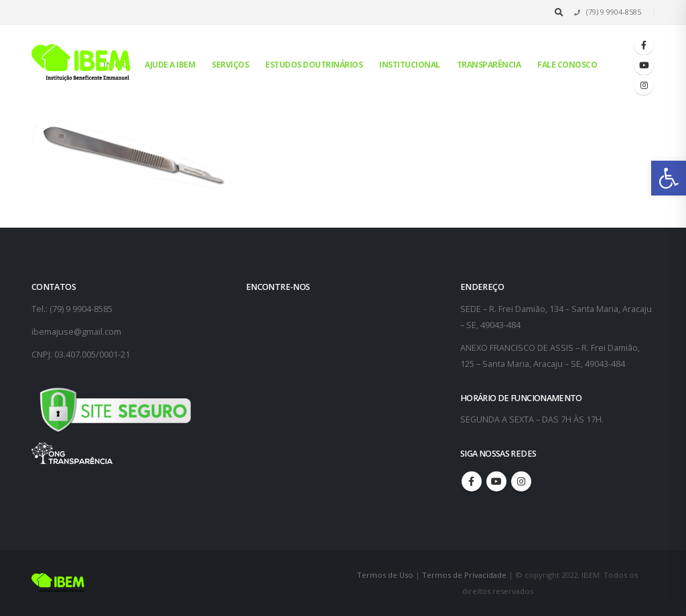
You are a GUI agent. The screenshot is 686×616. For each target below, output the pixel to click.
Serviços (230, 65)
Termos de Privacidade (464, 575)
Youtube (496, 481)
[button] (669, 178)
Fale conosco (567, 65)
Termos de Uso (386, 575)
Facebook (472, 481)
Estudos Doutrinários (314, 65)
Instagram (521, 481)
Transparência (489, 65)
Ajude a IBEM (170, 65)
